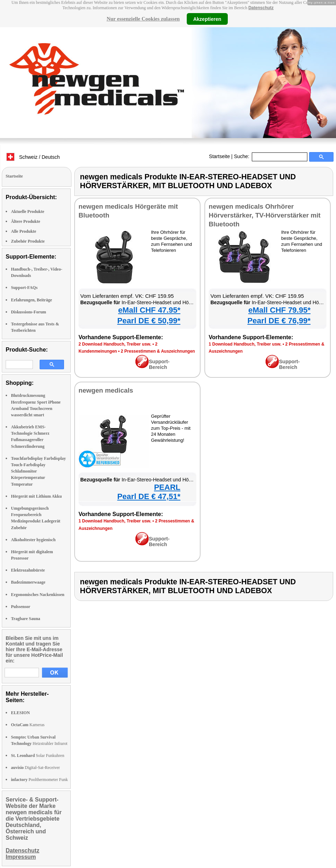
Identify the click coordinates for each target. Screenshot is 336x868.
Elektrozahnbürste (28, 570)
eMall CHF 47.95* (149, 310)
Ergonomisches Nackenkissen (38, 595)
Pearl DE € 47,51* (149, 496)
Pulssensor (21, 607)
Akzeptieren (207, 19)
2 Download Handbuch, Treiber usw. (115, 344)
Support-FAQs (24, 288)
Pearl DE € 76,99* (279, 321)
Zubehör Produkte (28, 241)
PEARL (167, 487)
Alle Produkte (24, 231)
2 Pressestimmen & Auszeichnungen (158, 351)
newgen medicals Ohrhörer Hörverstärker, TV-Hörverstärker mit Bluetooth (265, 215)
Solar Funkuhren (38, 756)
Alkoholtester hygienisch (33, 540)
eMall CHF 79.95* (279, 310)
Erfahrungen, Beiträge (31, 300)
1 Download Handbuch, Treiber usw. (245, 344)
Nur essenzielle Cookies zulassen (143, 19)
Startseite (219, 156)
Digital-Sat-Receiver (35, 768)
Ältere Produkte (26, 221)
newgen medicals (106, 390)
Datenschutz (261, 8)
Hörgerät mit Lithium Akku (36, 496)
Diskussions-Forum (28, 312)
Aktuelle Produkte (28, 212)
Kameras (28, 725)
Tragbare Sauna (26, 619)
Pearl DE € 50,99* (149, 321)
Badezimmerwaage (28, 582)
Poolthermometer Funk (39, 780)
